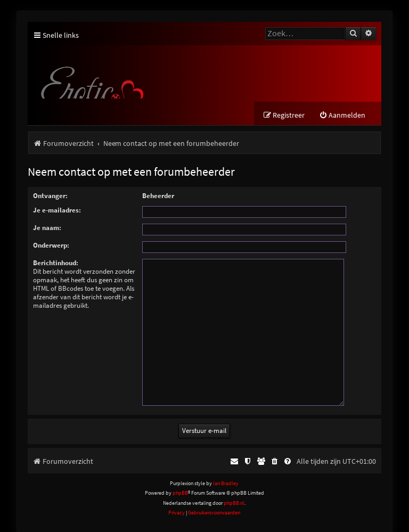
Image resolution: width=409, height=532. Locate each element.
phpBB (180, 480)
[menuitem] (342, 115)
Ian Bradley (226, 470)
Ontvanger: (50, 196)
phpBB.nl (234, 490)
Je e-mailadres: (57, 210)
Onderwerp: (51, 245)
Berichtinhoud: (56, 263)
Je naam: (47, 228)
